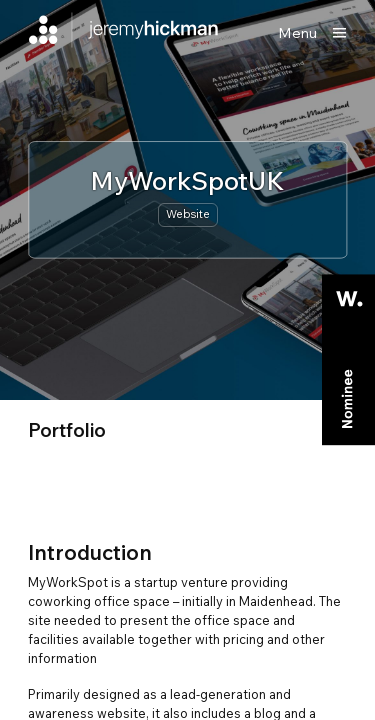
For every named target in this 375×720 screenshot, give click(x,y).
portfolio (67, 430)
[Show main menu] (312, 33)
